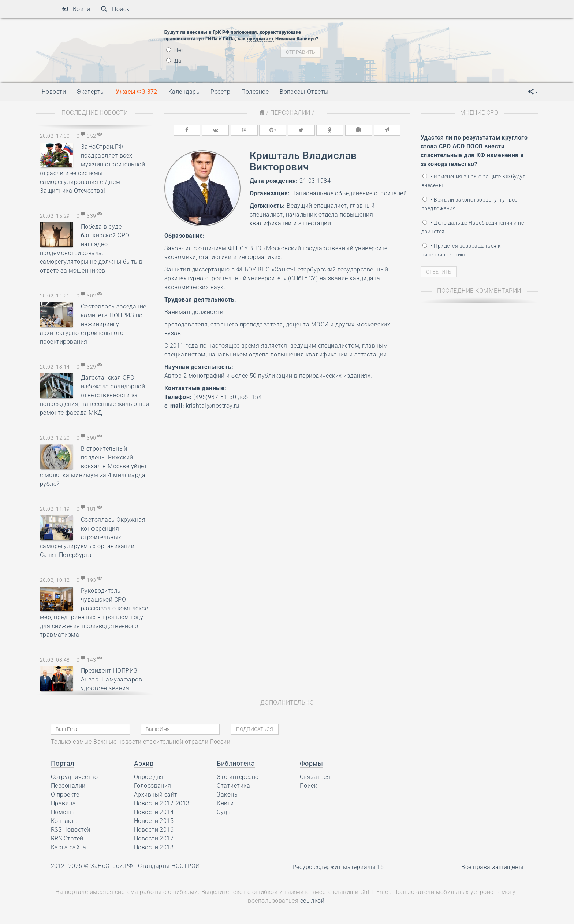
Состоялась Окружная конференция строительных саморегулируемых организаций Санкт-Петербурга (93, 537)
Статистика (233, 786)
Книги (225, 803)
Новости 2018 (154, 847)
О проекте (65, 794)
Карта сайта (68, 847)
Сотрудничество (74, 777)
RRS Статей (67, 838)
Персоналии (290, 113)
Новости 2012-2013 (162, 803)
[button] (533, 92)
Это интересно (238, 777)
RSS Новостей (71, 830)
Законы (228, 794)
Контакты (65, 821)
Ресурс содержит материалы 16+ (340, 867)
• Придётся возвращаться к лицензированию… (461, 250)
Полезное (255, 92)
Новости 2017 (154, 838)
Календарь (184, 92)
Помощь (63, 812)
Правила (63, 803)
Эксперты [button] (91, 92)
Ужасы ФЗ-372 (137, 92)
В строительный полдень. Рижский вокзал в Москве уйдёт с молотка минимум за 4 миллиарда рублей (94, 466)
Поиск (115, 9)
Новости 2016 (154, 830)
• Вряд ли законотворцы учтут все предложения (469, 204)
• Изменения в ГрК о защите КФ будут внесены (473, 181)
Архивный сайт (156, 794)
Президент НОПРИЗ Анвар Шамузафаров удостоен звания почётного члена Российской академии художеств (91, 688)
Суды (224, 812)
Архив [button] (144, 763)
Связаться (315, 777)
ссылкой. (313, 901)
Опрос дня (149, 777)
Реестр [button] (220, 92)
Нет (175, 50)
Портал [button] (63, 763)
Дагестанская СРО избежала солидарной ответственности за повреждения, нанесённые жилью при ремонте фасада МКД (95, 395)
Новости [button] (54, 92)
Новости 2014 (154, 812)
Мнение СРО (479, 113)
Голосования (153, 786)
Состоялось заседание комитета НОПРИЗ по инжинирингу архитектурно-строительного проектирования (93, 324)
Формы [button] (311, 763)
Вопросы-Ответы (304, 92)
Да (174, 61)
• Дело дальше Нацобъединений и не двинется (473, 227)
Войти (76, 9)
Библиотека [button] (236, 763)
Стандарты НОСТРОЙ (169, 866)
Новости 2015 (154, 821)
